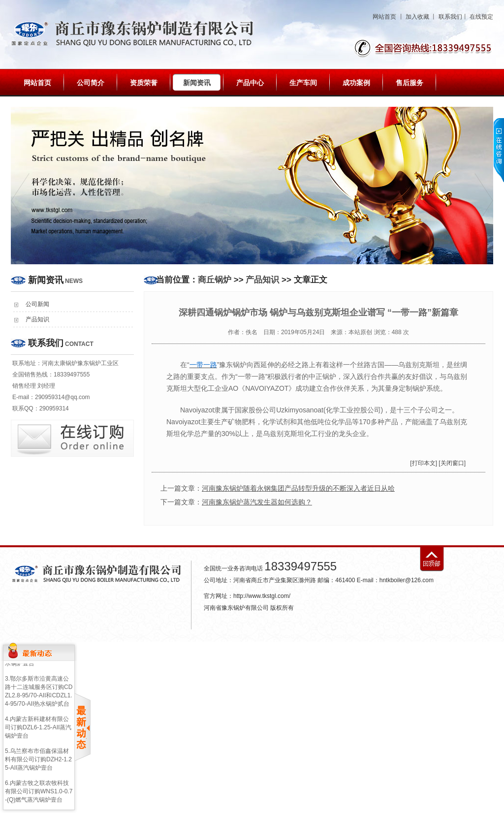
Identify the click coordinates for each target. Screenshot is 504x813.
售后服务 (409, 83)
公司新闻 (37, 304)
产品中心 (250, 83)
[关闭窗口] (452, 463)
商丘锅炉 (215, 280)
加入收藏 (417, 17)
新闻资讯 (197, 83)
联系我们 (450, 17)
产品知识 (37, 319)
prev (20, 195)
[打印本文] (424, 463)
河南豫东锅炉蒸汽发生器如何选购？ (257, 502)
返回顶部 (432, 559)
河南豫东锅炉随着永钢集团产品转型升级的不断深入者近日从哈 (298, 488)
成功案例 (356, 83)
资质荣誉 (144, 83)
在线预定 (481, 17)
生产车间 (303, 83)
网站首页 (384, 17)
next (484, 195)
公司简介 (91, 83)
